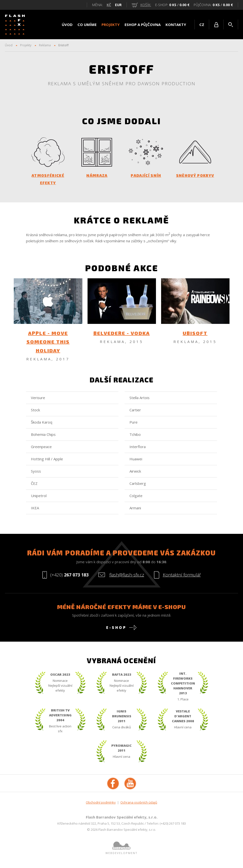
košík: (141, 5)
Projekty (111, 24)
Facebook (113, 787)
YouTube (130, 787)
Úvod (67, 24)
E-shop (116, 631)
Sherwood (122, 849)
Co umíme (87, 24)
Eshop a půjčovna (143, 24)
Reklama (45, 45)
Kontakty (176, 24)
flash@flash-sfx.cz (127, 578)
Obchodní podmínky (101, 806)
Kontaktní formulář (182, 578)
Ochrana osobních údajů (139, 806)
